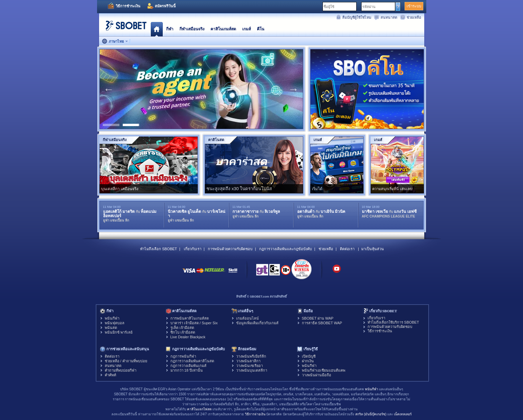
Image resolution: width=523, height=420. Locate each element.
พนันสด (111, 328)
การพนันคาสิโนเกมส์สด (190, 318)
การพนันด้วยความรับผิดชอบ (230, 249)
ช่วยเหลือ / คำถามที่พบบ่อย (126, 361)
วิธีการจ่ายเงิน (255, 414)
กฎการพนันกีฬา (183, 356)
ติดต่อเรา (347, 249)
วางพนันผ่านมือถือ (317, 375)
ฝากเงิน (308, 361)
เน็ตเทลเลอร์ (403, 414)
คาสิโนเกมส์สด (223, 29)
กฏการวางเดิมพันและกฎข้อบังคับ (286, 249)
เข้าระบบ (414, 6)
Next (294, 89)
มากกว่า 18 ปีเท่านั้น (187, 370)
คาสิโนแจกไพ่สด (199, 409)
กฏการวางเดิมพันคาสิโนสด (192, 361)
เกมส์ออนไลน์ (247, 318)
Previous (109, 89)
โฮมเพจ (157, 29)
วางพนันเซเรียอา (249, 366)
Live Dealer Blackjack (188, 337)
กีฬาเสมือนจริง (192, 29)
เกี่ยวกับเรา (193, 249)
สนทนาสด (389, 17)
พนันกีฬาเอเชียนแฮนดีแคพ (324, 370)
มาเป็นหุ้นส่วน (373, 249)
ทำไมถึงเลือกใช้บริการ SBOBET (393, 322)
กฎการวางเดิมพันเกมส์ (188, 366)
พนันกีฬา (112, 318)
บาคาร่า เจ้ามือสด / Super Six (194, 323)
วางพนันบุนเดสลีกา (252, 370)
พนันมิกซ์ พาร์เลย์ (119, 332)
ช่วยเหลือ (414, 17)
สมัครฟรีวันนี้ (165, 6)
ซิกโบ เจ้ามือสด (183, 332)
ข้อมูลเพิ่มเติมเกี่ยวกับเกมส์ (257, 323)
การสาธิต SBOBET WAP (322, 323)
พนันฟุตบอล (115, 323)
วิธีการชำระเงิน (128, 6)
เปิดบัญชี (309, 356)
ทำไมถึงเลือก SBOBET (159, 249)
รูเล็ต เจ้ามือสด (182, 328)
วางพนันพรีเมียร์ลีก (251, 356)
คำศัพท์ (110, 375)
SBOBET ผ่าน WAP (318, 318)
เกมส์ (246, 29)
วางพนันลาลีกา (248, 361)
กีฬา (170, 29)
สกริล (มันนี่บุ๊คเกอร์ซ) (371, 414)
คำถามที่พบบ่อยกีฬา (121, 370)
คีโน (260, 29)
